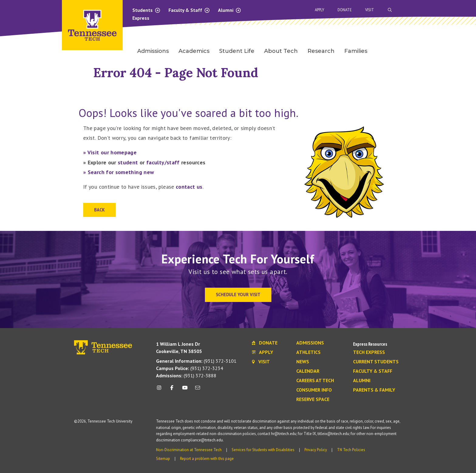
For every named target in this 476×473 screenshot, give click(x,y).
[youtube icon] (185, 390)
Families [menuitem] (356, 51)
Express (141, 18)
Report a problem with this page (207, 459)
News (303, 362)
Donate (345, 10)
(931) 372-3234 (190, 368)
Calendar (308, 371)
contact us (189, 187)
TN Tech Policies (351, 450)
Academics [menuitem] (194, 51)
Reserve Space (313, 399)
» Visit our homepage (110, 152)
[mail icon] (198, 390)
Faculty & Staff (189, 10)
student (128, 162)
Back (99, 210)
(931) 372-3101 (196, 361)
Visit (370, 10)
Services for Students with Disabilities (263, 450)
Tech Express (369, 352)
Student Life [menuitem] (237, 51)
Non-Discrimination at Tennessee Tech (189, 450)
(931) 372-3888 (186, 375)
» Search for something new (119, 172)
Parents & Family (374, 390)
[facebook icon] (172, 390)
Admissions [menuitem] (153, 51)
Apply (320, 10)
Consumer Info (314, 390)
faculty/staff (163, 162)
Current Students (376, 362)
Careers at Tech (315, 381)
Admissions (310, 343)
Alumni (230, 10)
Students (146, 10)
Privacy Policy (316, 450)
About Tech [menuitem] (281, 51)
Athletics (308, 352)
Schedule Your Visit (238, 295)
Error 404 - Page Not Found (176, 72)
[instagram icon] (161, 390)
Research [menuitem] (321, 51)
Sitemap (163, 459)
